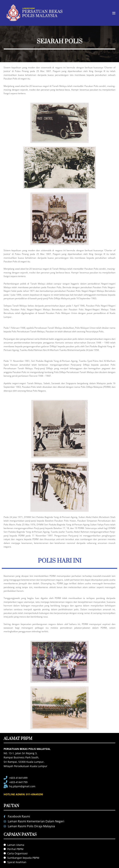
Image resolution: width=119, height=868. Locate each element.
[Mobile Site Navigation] (114, 13)
